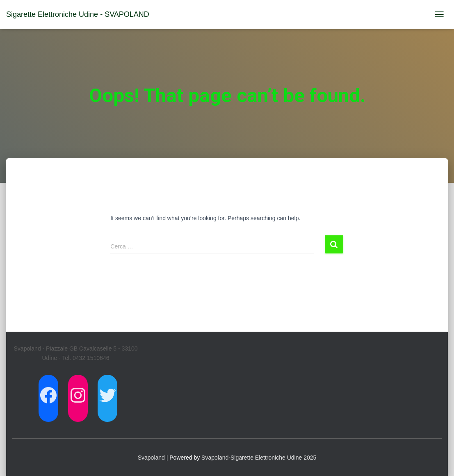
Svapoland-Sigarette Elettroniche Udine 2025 (259, 458)
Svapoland (151, 458)
